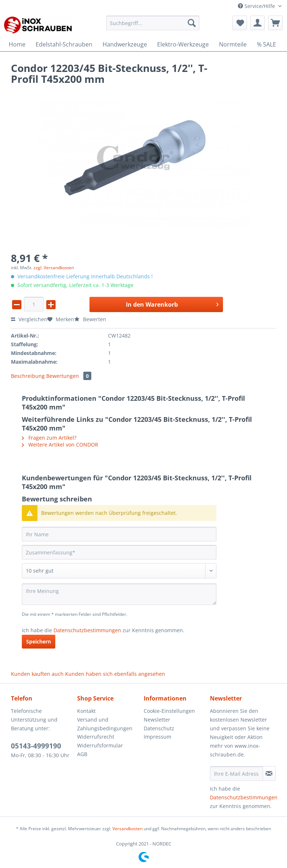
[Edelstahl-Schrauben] (64, 44)
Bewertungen (69, 376)
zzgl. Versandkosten (54, 268)
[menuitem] (153, 26)
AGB (82, 754)
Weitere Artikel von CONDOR (60, 445)
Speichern (39, 641)
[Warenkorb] (275, 23)
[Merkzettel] (240, 23)
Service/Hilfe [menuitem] (257, 6)
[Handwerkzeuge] (125, 44)
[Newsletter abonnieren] (269, 774)
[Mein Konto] (258, 23)
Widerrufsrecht (96, 737)
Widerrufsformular (100, 745)
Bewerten (90, 319)
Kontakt (86, 711)
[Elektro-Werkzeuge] (183, 44)
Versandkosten (127, 829)
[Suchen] (192, 23)
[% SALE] (266, 44)
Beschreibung (28, 376)
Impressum (158, 737)
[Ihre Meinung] (119, 594)
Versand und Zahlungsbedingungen (105, 724)
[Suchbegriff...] (153, 23)
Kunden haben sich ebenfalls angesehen (115, 674)
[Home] (17, 44)
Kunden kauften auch (37, 674)
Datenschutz (159, 728)
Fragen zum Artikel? (49, 438)
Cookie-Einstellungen (169, 711)
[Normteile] (233, 44)
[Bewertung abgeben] (119, 571)
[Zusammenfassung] (119, 552)
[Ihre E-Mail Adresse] (236, 774)
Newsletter (157, 720)
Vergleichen (29, 319)
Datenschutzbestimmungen (87, 630)
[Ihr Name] (119, 534)
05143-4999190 (36, 746)
